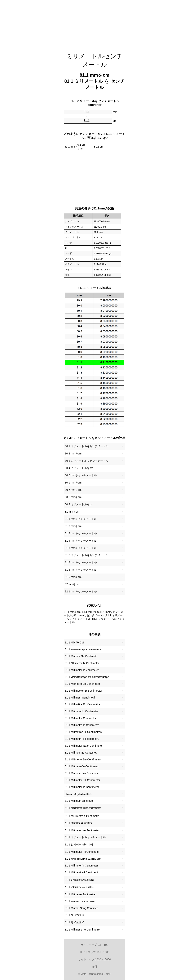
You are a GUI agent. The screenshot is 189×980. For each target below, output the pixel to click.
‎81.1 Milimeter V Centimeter (81, 866)
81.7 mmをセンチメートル (81, 562)
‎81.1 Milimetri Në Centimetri (81, 872)
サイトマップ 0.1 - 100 (94, 945)
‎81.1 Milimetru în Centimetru (82, 766)
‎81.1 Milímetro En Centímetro (82, 684)
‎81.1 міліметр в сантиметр (81, 901)
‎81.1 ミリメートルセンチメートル (85, 837)
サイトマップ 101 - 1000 (95, 952)
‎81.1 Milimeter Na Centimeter (82, 773)
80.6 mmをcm (73, 483)
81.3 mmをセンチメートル (81, 533)
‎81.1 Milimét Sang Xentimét (81, 908)
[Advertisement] (94, 24)
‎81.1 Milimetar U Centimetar (81, 711)
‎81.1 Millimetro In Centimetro (82, 725)
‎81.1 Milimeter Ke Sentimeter (82, 830)
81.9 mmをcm (73, 577)
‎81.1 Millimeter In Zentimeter (82, 670)
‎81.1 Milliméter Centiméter (80, 718)
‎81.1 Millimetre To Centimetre (82, 930)
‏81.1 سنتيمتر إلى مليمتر (78, 794)
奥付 (94, 967)
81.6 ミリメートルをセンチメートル (87, 555)
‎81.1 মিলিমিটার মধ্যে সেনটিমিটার (83, 808)
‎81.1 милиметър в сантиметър (84, 649)
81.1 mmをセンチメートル (81, 519)
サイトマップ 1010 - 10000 (94, 959)
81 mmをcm (72, 512)
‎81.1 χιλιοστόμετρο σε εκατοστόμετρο (87, 677)
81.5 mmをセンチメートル (81, 548)
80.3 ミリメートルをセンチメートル (87, 461)
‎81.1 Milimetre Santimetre (80, 894)
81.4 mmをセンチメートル (81, 541)
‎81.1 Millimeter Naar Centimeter (84, 746)
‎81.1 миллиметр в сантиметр (83, 859)
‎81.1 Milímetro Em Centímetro (83, 759)
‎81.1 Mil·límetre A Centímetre (82, 816)
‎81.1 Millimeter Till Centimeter (82, 780)
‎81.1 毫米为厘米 (75, 915)
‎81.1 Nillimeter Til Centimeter (82, 663)
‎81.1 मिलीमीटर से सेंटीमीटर (79, 823)
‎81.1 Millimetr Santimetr (79, 801)
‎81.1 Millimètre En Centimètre (82, 704)
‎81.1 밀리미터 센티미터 (79, 845)
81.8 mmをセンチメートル (81, 570)
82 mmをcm (72, 584)
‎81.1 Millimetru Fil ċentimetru (82, 739)
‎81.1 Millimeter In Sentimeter (82, 787)
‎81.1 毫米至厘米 (75, 922)
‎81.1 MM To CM (74, 643)
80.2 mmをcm (73, 453)
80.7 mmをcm (73, 490)
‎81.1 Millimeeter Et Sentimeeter (84, 691)
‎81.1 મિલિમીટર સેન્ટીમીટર (79, 887)
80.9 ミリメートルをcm (79, 504)
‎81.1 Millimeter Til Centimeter (82, 852)
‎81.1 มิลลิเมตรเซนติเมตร (80, 880)
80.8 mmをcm (73, 497)
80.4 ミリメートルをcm (79, 468)
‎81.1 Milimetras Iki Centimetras (83, 732)
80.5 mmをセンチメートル (81, 475)
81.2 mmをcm (73, 526)
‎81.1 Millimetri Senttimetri (80, 698)
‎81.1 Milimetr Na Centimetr (81, 656)
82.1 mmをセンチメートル (81, 591)
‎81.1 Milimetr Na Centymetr (81, 753)
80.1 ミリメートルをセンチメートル (87, 446)
